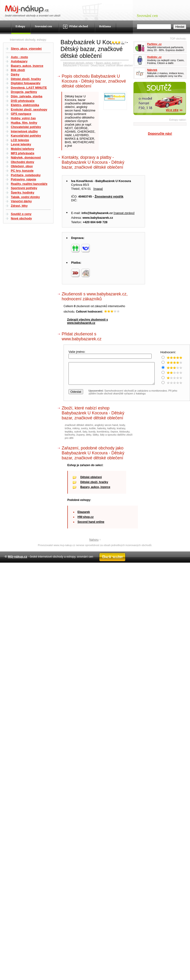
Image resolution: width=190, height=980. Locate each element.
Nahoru (94, 544)
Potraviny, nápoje (23, 179)
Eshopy (20, 26)
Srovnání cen (43, 26)
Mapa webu (75, 571)
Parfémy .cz (154, 44)
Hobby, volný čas (23, 118)
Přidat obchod (75, 27)
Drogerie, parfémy (24, 92)
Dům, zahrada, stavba (27, 96)
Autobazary (19, 61)
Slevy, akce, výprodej (26, 49)
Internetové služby (24, 131)
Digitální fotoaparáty (26, 83)
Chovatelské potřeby (26, 127)
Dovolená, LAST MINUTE (29, 88)
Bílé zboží (18, 70)
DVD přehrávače (23, 101)
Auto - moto (19, 57)
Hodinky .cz (154, 57)
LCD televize (20, 140)
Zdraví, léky (19, 206)
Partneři (141, 571)
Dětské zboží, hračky (26, 79)
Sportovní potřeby (24, 188)
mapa (98, 189)
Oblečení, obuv (22, 166)
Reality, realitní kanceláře (29, 184)
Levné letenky (21, 144)
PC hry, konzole (22, 171)
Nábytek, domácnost (26, 157)
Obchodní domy (22, 162)
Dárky (15, 74)
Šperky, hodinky (22, 192)
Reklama (105, 26)
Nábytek (152, 70)
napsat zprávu (124, 213)
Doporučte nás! (160, 134)
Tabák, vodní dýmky (25, 197)
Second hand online (91, 526)
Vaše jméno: (77, 352)
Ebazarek (84, 516)
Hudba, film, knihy (24, 123)
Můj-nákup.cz (17, 561)
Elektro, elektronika (25, 105)
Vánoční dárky (21, 201)
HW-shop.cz (85, 521)
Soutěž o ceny (21, 214)
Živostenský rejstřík (109, 196)
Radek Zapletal (176, 571)
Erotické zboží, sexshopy (29, 109)
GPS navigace (21, 114)
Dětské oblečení (91, 481)
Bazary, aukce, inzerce (27, 66)
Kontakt (90, 571)
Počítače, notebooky (26, 175)
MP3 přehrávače (23, 153)
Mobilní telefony (22, 149)
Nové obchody (21, 218)
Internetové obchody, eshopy (78, 63)
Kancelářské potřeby (26, 136)
